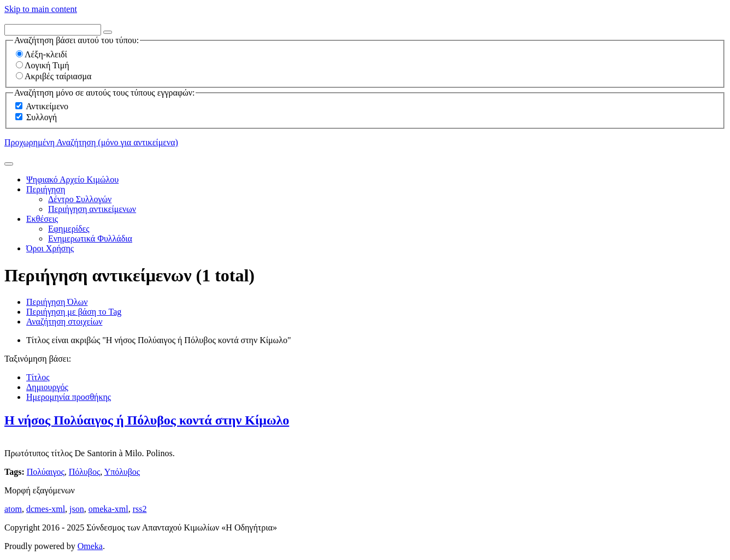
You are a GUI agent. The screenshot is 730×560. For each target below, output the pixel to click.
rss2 (140, 509)
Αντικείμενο (47, 106)
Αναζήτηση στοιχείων (64, 322)
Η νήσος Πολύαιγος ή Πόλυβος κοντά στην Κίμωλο (147, 420)
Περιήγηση (46, 189)
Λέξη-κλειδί (42, 54)
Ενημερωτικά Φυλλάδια (90, 238)
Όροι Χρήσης (50, 248)
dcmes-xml (46, 509)
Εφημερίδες (69, 229)
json (77, 509)
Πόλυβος (84, 472)
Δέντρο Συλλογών (80, 199)
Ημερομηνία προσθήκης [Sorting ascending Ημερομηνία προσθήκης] (69, 397)
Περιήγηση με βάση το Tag (74, 312)
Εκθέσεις (42, 219)
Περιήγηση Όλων (57, 302)
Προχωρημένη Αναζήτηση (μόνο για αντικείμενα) (91, 142)
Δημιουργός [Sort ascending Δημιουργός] (47, 387)
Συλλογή (42, 117)
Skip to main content (41, 9)
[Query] (53, 30)
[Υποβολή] (9, 164)
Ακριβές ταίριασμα (54, 76)
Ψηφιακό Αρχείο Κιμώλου (72, 179)
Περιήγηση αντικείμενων (92, 209)
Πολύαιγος (46, 472)
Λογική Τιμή (43, 65)
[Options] (108, 32)
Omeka (90, 546)
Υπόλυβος (122, 472)
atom (13, 509)
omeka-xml (108, 509)
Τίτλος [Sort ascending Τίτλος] (38, 377)
